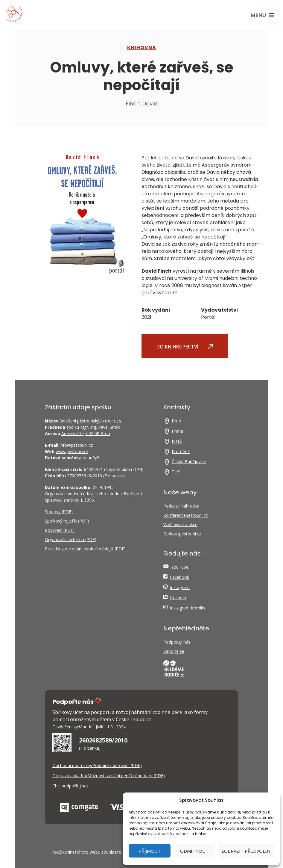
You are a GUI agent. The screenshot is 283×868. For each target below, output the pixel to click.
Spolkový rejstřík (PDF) (67, 521)
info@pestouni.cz (76, 445)
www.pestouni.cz (72, 451)
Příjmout (150, 851)
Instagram (180, 587)
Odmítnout (194, 851)
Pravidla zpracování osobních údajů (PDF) (85, 549)
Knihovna (142, 47)
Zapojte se (174, 651)
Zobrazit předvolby (246, 851)
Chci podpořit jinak (70, 786)
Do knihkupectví (185, 346)
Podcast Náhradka (181, 506)
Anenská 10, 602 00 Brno (86, 433)
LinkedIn (178, 598)
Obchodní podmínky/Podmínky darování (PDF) (97, 765)
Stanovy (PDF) (59, 512)
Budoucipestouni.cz (182, 534)
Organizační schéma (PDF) (71, 539)
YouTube (180, 567)
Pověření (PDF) (60, 530)
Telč (176, 472)
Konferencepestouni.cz (185, 515)
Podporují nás (177, 642)
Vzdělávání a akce (180, 524)
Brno (177, 421)
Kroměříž (181, 451)
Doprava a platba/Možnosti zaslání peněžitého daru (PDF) (109, 776)
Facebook (179, 577)
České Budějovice (189, 462)
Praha (177, 431)
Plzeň (177, 441)
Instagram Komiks (188, 608)
